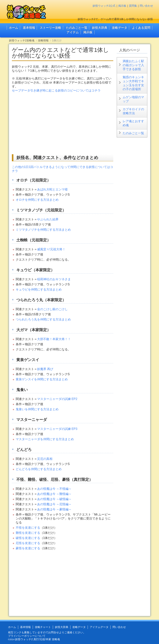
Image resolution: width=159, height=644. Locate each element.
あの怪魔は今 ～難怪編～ (54, 494)
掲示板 (122, 6)
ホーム (13, 28)
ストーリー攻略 (50, 28)
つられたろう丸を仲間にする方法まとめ (43, 319)
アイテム (73, 32)
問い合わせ (146, 6)
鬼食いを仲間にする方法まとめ (37, 409)
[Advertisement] (44, 123)
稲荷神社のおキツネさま (54, 279)
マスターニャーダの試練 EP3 (57, 429)
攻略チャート (43, 627)
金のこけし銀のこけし (52, 309)
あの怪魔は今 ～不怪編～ (54, 489)
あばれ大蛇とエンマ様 (52, 189)
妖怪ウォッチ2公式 (104, 6)
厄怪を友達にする (28, 543)
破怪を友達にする (28, 538)
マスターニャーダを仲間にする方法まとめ (45, 439)
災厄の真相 (45, 459)
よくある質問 (141, 28)
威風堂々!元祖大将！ (51, 249)
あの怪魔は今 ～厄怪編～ (54, 504)
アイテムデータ (99, 627)
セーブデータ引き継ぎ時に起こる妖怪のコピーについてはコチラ (56, 90)
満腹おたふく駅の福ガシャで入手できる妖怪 (133, 65)
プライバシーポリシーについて (27, 636)
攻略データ (119, 28)
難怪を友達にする (28, 533)
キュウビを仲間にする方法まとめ (39, 289)
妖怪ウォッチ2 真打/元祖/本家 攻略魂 (37, 639)
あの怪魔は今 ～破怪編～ (54, 499)
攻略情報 (43, 40)
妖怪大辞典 (99, 28)
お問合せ (54, 632)
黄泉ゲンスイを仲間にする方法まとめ (42, 379)
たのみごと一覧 (77, 28)
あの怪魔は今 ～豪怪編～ (54, 509)
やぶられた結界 (48, 219)
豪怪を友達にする (28, 548)
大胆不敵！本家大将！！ (54, 339)
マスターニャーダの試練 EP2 (57, 399)
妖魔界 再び (45, 369)
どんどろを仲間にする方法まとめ (39, 469)
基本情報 (29, 28)
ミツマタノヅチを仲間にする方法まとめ (43, 230)
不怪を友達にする (28, 528)
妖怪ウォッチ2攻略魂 (22, 40)
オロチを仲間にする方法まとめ (37, 200)
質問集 (133, 6)
